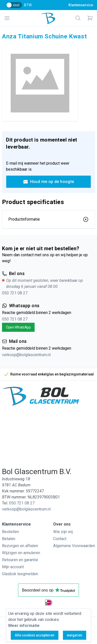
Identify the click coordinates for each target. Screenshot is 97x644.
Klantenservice (81, 5)
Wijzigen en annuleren (21, 553)
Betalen (9, 539)
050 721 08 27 (15, 293)
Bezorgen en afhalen (20, 546)
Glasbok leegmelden (20, 574)
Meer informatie (24, 626)
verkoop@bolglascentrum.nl (26, 355)
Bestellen (10, 532)
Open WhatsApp (18, 327)
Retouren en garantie (20, 560)
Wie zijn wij (63, 532)
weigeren (75, 635)
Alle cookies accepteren (35, 635)
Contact (60, 539)
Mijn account (13, 567)
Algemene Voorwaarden (74, 546)
